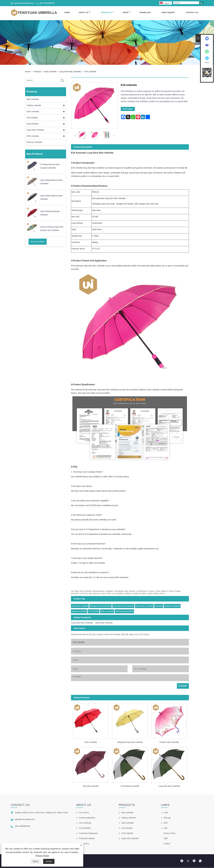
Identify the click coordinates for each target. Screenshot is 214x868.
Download (145, 13)
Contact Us (192, 13)
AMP (166, 839)
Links (166, 813)
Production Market (87, 839)
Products (107, 13)
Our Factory (84, 813)
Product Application (87, 818)
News (127, 13)
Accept (49, 861)
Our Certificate (85, 823)
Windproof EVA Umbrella (101, 606)
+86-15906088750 (47, 3)
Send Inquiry (168, 13)
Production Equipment (88, 833)
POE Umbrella (33, 136)
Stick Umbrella (50, 72)
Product (167, 844)
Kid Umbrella (32, 118)
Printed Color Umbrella (169, 742)
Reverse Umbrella (34, 142)
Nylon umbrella (107, 611)
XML (166, 828)
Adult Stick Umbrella (104, 623)
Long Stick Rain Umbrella (70, 72)
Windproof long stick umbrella (130, 742)
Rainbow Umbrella (172, 606)
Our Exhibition (85, 828)
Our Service (84, 844)
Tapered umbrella (79, 611)
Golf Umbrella (32, 124)
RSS (166, 823)
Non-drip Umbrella (91, 786)
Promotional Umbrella (130, 786)
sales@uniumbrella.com (24, 3)
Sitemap (167, 818)
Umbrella (159, 606)
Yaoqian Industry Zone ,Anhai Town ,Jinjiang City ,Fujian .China (41, 813)
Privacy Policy (42, 856)
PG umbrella (93, 611)
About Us (85, 13)
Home (67, 13)
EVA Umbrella (90, 72)
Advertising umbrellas (124, 611)
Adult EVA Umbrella (80, 606)
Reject (36, 861)
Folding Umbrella (34, 106)
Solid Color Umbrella (144, 606)
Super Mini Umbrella (35, 130)
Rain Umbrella (33, 99)
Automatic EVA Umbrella (123, 606)
